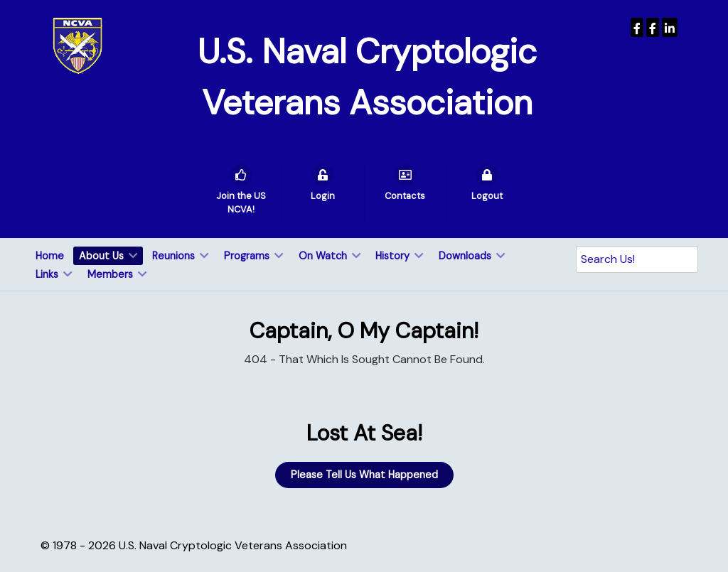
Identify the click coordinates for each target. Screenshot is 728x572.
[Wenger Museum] (653, 27)
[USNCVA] (637, 27)
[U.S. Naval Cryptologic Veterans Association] (77, 45)
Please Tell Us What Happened (364, 475)
